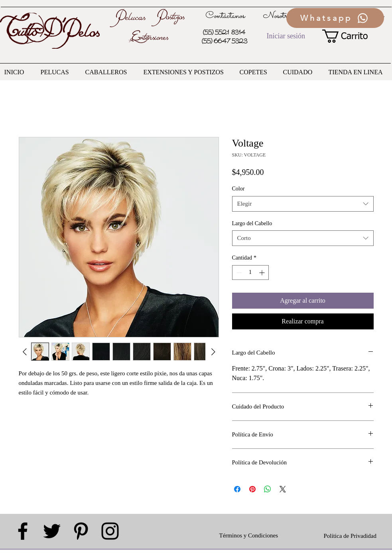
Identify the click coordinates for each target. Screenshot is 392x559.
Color (238, 189)
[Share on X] (283, 489)
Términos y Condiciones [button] (249, 535)
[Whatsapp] (335, 18)
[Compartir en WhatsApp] (268, 489)
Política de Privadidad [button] (350, 536)
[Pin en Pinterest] (252, 489)
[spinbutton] (250, 273)
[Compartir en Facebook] (237, 489)
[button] (352, 36)
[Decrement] (238, 273)
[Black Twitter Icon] (52, 531)
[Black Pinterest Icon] (81, 531)
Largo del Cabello (252, 223)
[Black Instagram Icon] (110, 531)
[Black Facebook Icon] (23, 531)
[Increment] (263, 273)
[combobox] (303, 204)
